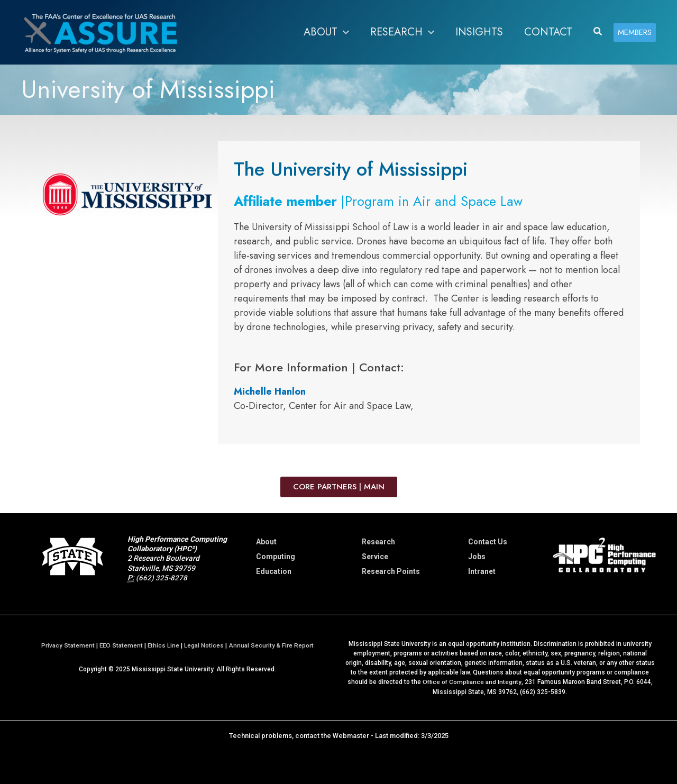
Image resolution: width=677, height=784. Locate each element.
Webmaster (351, 735)
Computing (276, 557)
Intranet (482, 571)
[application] (343, 32)
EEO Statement (120, 645)
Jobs (477, 557)
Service (375, 557)
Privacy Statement (66, 645)
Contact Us (488, 542)
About (266, 542)
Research (378, 542)
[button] (598, 32)
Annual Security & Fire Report (273, 645)
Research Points (391, 571)
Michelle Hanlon (270, 391)
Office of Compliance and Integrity (472, 682)
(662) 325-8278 (162, 578)
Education (274, 571)
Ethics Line (164, 645)
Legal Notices (205, 645)
